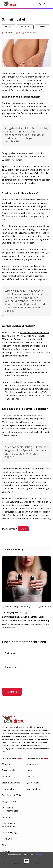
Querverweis (33, 783)
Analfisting (25, 27)
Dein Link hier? (34, 789)
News (5, 845)
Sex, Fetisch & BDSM (12, 795)
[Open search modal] (44, 4)
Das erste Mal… (9, 770)
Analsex (9, 27)
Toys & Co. (7, 839)
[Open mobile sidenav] (49, 4)
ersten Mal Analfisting (40, 518)
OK (27, 861)
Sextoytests (8, 817)
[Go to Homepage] (10, 4)
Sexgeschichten (10, 801)
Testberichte (8, 789)
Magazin (6, 764)
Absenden (12, 692)
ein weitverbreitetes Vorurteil (34, 333)
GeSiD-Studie (23, 362)
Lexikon (6, 776)
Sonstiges (7, 851)
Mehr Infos (39, 855)
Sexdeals (31, 776)
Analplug (42, 27)
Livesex (30, 770)
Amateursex (32, 764)
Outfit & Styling (9, 833)
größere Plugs (42, 253)
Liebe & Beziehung (11, 783)
